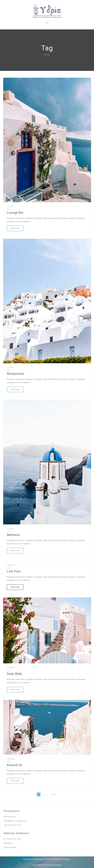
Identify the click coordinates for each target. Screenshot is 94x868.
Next (54, 794)
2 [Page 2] (46, 794)
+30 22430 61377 (12, 825)
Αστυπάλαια (10, 817)
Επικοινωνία (10, 847)
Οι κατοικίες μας (12, 839)
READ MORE (15, 228)
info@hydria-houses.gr (15, 821)
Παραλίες (8, 843)
